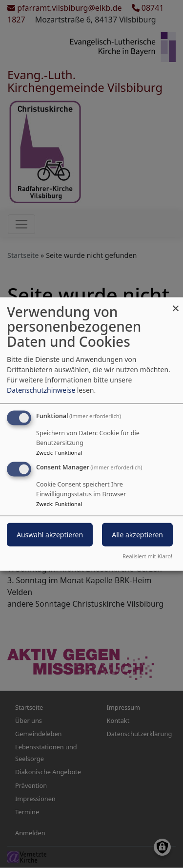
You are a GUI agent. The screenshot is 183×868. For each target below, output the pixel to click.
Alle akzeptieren (137, 535)
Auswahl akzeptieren (50, 535)
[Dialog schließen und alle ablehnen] (176, 303)
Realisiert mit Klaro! (147, 556)
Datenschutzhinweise (41, 390)
